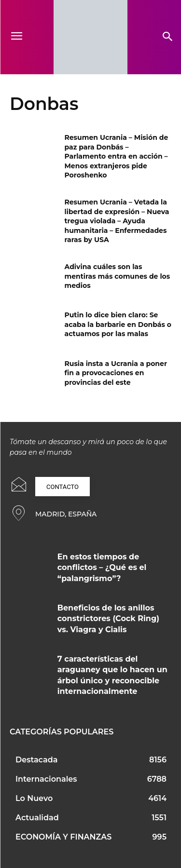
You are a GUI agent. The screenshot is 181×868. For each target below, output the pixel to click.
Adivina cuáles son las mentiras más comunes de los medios (118, 276)
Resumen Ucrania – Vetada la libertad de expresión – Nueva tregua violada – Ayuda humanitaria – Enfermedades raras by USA (117, 221)
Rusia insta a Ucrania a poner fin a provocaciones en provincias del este (116, 373)
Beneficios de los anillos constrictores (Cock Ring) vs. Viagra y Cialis (108, 619)
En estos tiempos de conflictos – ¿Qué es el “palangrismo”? (102, 568)
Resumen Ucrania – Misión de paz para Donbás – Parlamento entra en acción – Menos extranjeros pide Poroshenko (117, 156)
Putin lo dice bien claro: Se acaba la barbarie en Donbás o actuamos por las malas (118, 324)
